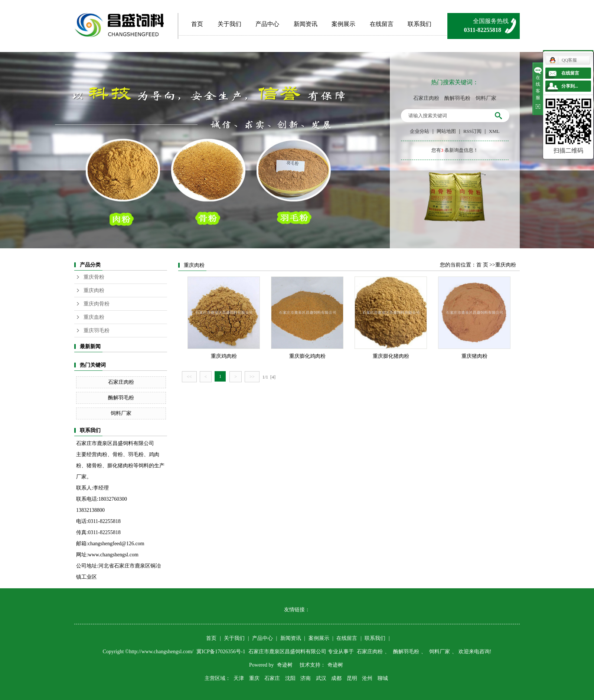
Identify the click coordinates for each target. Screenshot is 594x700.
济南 (306, 678)
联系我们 (420, 24)
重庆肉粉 (94, 290)
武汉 (321, 678)
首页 (197, 24)
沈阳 (290, 678)
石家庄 (272, 678)
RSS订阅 (472, 131)
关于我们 (229, 24)
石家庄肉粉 (426, 98)
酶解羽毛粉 (457, 98)
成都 (336, 678)
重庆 (254, 678)
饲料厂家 (486, 98)
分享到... (570, 86)
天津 (239, 678)
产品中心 (267, 24)
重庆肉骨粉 (97, 304)
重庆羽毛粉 (97, 331)
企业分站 (420, 131)
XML (494, 131)
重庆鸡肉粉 (224, 356)
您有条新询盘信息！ (455, 150)
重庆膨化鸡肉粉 (307, 356)
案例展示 (343, 24)
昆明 (352, 678)
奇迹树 (285, 665)
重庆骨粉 (94, 277)
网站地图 (446, 131)
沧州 (367, 678)
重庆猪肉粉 (474, 356)
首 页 (482, 265)
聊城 (383, 678)
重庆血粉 (94, 317)
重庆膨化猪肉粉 (391, 356)
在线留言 (382, 24)
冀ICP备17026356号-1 (221, 652)
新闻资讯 (306, 24)
